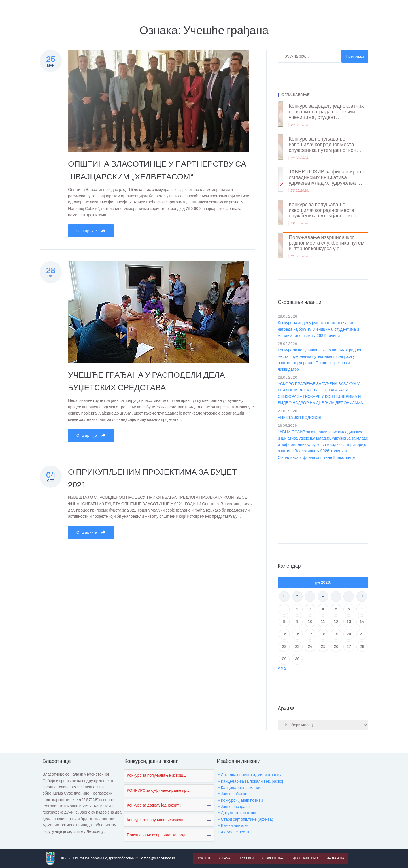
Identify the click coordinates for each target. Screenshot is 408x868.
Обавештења (272, 858)
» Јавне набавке (232, 794)
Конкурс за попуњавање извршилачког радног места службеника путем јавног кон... (325, 145)
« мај (282, 668)
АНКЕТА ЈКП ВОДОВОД (299, 418)
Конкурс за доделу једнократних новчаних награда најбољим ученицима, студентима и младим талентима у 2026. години (318, 329)
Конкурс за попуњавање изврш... (156, 775)
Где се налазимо (304, 858)
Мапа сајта (334, 858)
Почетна (204, 858)
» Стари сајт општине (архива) (245, 819)
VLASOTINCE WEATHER (323, 508)
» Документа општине (237, 813)
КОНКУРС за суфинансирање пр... (158, 790)
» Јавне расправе (234, 807)
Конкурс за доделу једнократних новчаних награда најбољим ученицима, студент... (326, 112)
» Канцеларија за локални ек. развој (250, 781)
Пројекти (246, 858)
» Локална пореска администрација (250, 775)
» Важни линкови (233, 826)
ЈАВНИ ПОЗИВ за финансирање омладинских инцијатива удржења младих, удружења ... (327, 178)
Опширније (91, 231)
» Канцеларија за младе (239, 788)
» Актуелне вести (233, 832)
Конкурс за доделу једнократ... (154, 805)
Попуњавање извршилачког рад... (157, 835)
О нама (225, 858)
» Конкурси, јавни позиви (240, 800)
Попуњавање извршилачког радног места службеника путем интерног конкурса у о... (327, 243)
